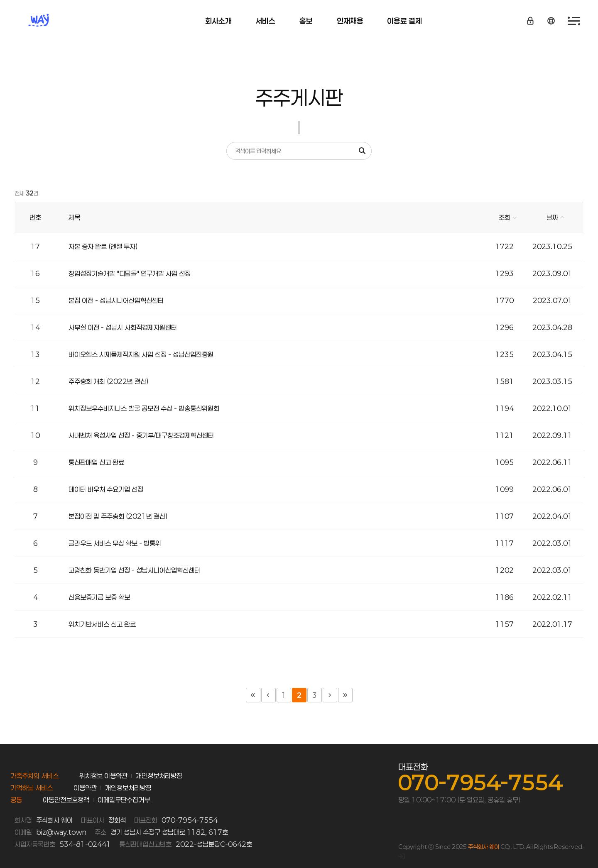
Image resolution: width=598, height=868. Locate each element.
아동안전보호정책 (66, 800)
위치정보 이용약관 (103, 776)
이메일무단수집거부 (124, 800)
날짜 (552, 217)
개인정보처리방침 (159, 776)
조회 (505, 217)
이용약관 (85, 788)
